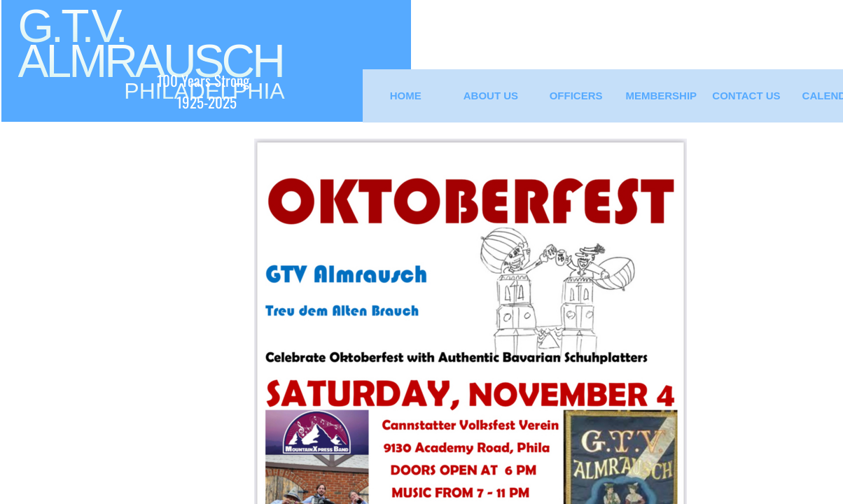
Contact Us (746, 96)
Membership (661, 96)
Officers (576, 96)
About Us (491, 96)
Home (406, 96)
